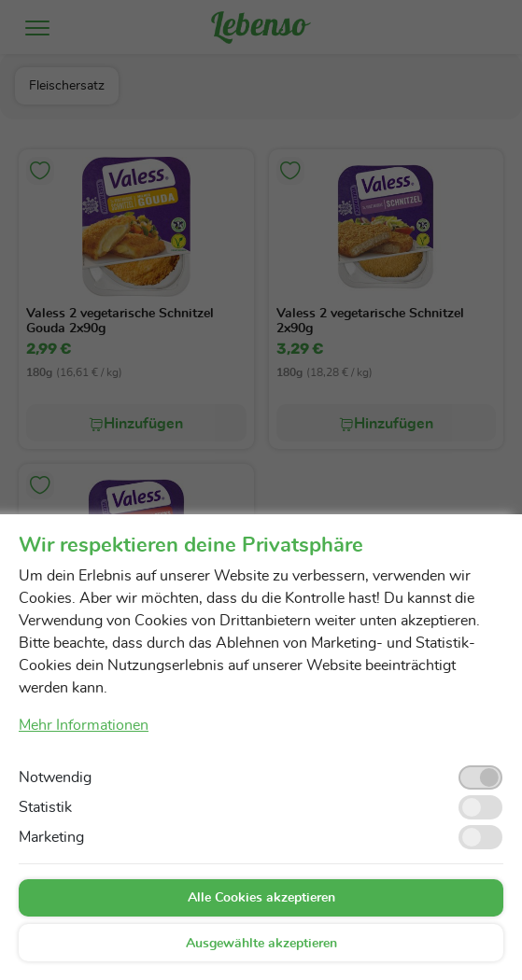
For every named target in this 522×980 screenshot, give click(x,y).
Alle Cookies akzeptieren (261, 898)
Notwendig (55, 777)
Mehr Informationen (84, 725)
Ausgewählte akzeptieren (261, 944)
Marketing (51, 837)
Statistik (45, 807)
